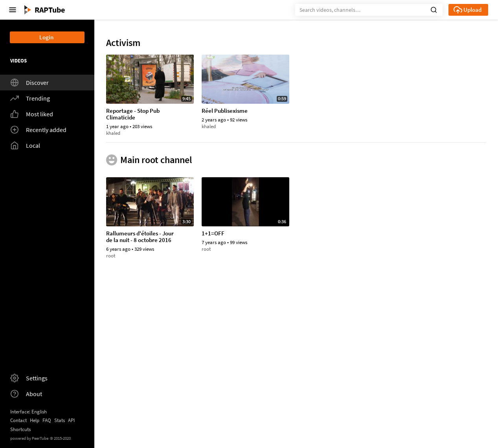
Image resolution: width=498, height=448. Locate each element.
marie (303, 133)
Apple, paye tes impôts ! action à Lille (327, 412)
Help (35, 420)
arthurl (209, 214)
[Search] (369, 10)
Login (46, 37)
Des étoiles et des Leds (421, 409)
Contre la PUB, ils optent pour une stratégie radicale (140, 202)
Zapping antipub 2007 (229, 198)
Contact (18, 420)
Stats (60, 420)
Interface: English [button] (28, 412)
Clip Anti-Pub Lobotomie (328, 198)
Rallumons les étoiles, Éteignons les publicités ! (232, 412)
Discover (29, 83)
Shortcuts (20, 429)
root (397, 133)
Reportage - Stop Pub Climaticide (133, 114)
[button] (434, 9)
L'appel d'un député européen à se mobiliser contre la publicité (423, 325)
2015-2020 (60, 438)
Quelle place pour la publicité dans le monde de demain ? (331, 114)
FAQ (47, 420)
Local (25, 145)
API (71, 420)
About (26, 394)
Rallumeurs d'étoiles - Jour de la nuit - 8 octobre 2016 (426, 114)
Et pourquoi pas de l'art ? (137, 409)
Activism (123, 43)
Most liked (32, 114)
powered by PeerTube (29, 438)
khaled (113, 133)
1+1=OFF (213, 321)
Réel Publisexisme (225, 111)
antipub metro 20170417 (328, 321)
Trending (30, 98)
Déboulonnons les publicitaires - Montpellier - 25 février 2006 (427, 202)
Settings (29, 378)
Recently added (38, 130)
